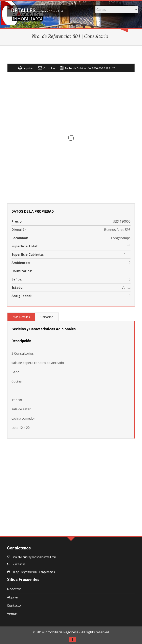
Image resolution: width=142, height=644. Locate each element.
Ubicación (47, 317)
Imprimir (29, 68)
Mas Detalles (21, 317)
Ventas (12, 614)
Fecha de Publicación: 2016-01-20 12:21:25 (90, 68)
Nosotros (14, 589)
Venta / (45, 11)
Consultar (49, 68)
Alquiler (13, 597)
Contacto (14, 605)
